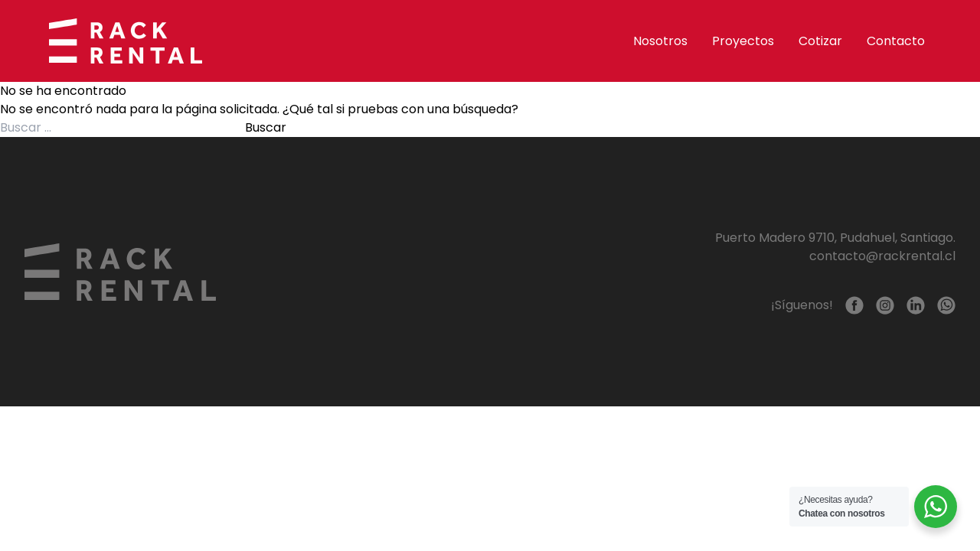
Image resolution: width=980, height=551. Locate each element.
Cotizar (820, 41)
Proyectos (743, 41)
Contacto (896, 41)
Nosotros (660, 41)
